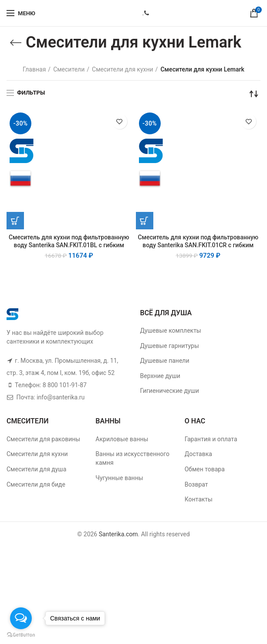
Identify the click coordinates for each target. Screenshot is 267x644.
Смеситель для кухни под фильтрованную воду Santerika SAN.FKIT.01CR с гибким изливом (198, 245)
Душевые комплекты (171, 331)
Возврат (196, 484)
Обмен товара (205, 469)
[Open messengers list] (21, 618)
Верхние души (160, 376)
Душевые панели (165, 361)
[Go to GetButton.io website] (21, 635)
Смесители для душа (36, 469)
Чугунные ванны (119, 478)
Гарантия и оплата (211, 439)
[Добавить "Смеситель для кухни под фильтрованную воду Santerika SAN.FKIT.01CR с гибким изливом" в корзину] (145, 221)
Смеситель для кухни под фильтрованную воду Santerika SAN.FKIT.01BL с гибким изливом (69, 245)
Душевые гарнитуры (170, 346)
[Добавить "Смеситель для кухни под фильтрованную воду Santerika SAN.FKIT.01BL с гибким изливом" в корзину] (15, 221)
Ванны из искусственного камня (132, 458)
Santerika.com (118, 534)
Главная (34, 69)
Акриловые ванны (122, 439)
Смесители (69, 69)
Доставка (198, 454)
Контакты (199, 499)
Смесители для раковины (43, 439)
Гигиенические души (170, 391)
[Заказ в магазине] (254, 94)
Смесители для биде (36, 484)
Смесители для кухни (123, 69)
